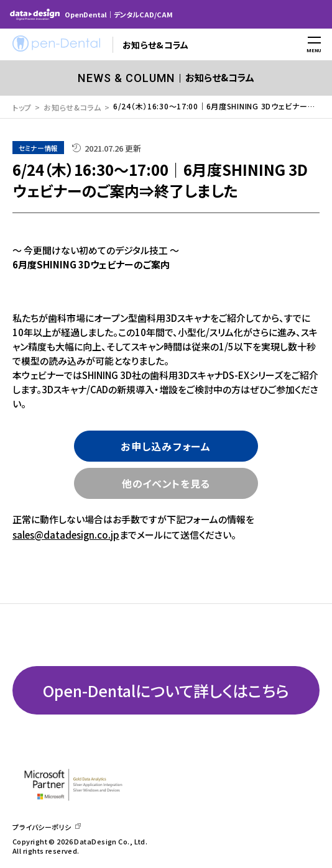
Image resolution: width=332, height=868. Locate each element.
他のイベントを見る (166, 483)
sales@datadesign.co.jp (66, 535)
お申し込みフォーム (166, 446)
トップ (22, 107)
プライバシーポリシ (42, 827)
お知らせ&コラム (72, 107)
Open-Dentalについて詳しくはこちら (166, 690)
